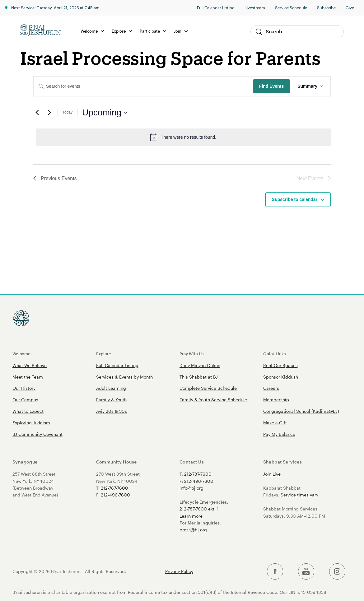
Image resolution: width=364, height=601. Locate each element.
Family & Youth (111, 400)
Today (68, 112)
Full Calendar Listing (216, 8)
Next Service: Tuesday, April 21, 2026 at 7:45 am (55, 8)
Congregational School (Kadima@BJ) (301, 411)
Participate (153, 31)
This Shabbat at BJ (199, 377)
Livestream (255, 8)
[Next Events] (49, 113)
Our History (24, 388)
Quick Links (274, 354)
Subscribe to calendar (295, 199)
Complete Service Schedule (208, 388)
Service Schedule (291, 8)
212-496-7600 (115, 495)
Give (350, 8)
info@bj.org (191, 488)
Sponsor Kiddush (281, 377)
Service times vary (299, 495)
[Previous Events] (37, 113)
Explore (122, 31)
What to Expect (28, 411)
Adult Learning (111, 388)
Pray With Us (191, 354)
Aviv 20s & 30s (112, 411)
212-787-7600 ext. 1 (199, 509)
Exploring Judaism (31, 423)
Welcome (92, 31)
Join (181, 31)
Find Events (271, 86)
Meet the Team (28, 377)
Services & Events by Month (124, 377)
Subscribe (326, 8)
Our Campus (25, 400)
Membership (276, 400)
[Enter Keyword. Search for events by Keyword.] (143, 86)
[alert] (183, 137)
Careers (271, 388)
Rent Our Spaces (280, 365)
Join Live (272, 474)
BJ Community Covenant (37, 434)
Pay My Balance (279, 434)
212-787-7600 (114, 488)
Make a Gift (275, 423)
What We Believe (30, 365)
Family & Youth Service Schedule (213, 400)
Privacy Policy (179, 571)
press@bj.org (193, 530)
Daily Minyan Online (200, 365)
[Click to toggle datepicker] (105, 113)
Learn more (191, 516)
